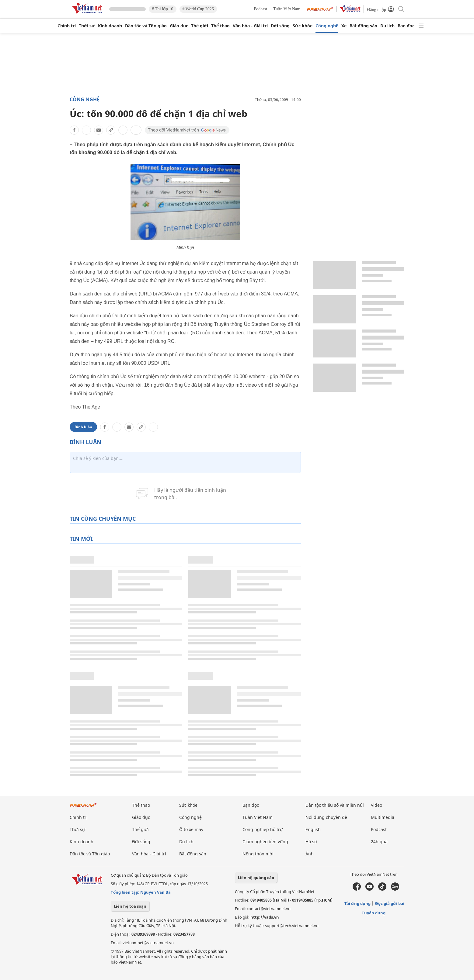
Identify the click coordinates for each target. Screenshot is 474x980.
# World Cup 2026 (198, 9)
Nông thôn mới (258, 854)
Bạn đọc (406, 26)
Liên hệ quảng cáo (256, 878)
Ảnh (310, 854)
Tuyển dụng (374, 913)
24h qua (379, 842)
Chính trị (67, 26)
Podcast (261, 9)
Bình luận (83, 427)
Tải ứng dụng (357, 903)
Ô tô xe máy (191, 829)
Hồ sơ (311, 842)
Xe (344, 26)
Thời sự (87, 26)
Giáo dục (179, 26)
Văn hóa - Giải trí (250, 26)
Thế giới (200, 26)
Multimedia (383, 817)
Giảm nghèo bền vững (265, 842)
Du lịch (387, 26)
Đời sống (280, 26)
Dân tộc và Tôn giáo (146, 26)
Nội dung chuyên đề (326, 817)
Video (376, 805)
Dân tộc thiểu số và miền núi (335, 805)
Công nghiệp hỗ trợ (263, 829)
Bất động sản (363, 26)
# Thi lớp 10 (163, 9)
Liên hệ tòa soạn (130, 906)
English (313, 829)
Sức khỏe (303, 26)
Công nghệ (327, 26)
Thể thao (220, 26)
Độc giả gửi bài (390, 903)
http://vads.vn (265, 917)
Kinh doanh (110, 26)
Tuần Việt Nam (287, 9)
